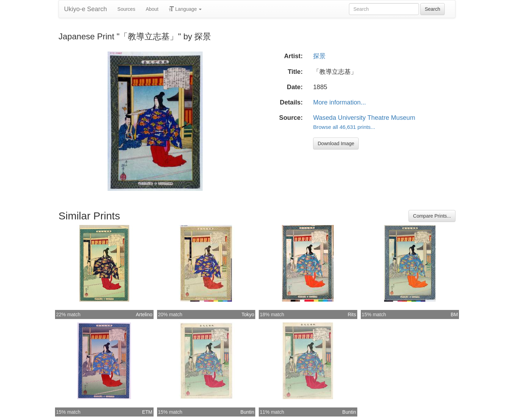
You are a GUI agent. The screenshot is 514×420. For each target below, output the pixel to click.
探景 (319, 56)
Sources (126, 9)
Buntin (247, 412)
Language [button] (185, 9)
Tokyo (248, 314)
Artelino (144, 314)
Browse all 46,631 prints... (344, 127)
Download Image (336, 143)
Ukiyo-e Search (85, 9)
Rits (352, 314)
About (152, 9)
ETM (147, 412)
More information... (340, 102)
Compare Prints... (432, 216)
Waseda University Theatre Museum (364, 118)
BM (454, 314)
